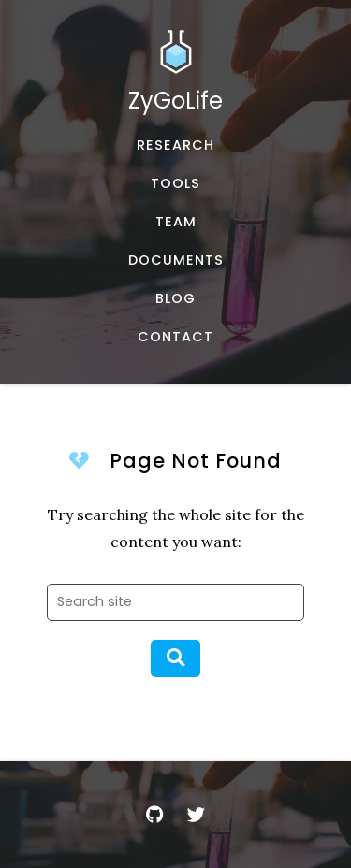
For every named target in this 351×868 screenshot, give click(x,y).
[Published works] (175, 145)
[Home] (175, 77)
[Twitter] (197, 815)
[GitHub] (155, 815)
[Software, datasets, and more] (175, 184)
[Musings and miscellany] (175, 299)
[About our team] (175, 222)
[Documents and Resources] (175, 260)
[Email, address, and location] (175, 337)
